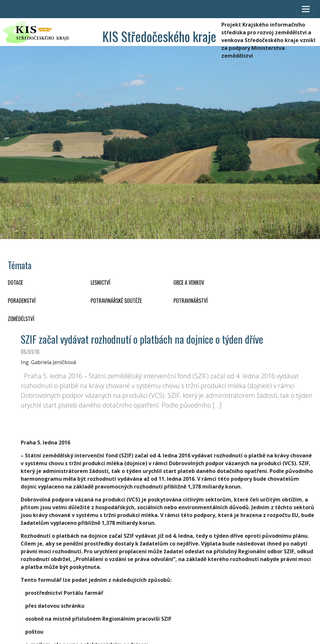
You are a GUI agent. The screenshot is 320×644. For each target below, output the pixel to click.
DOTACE (15, 282)
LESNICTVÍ (100, 282)
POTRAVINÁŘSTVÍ (191, 301)
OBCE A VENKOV (189, 282)
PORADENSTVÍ (22, 301)
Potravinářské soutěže (116, 301)
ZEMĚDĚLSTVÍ (21, 319)
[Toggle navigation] (306, 9)
